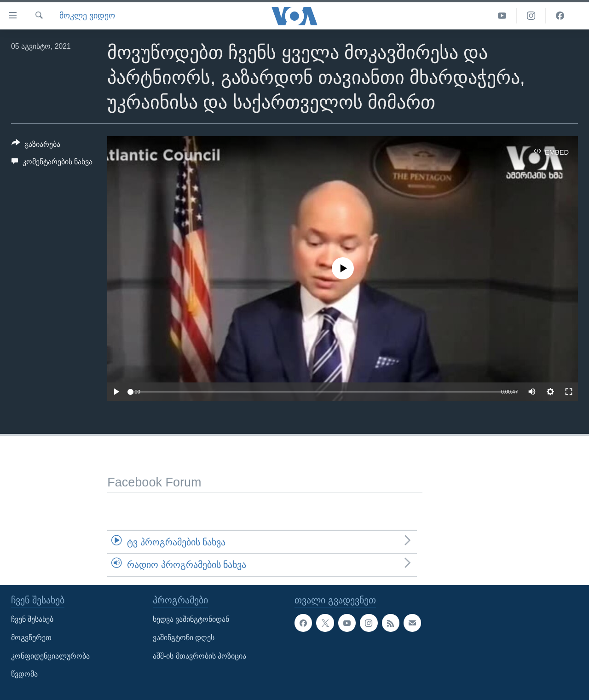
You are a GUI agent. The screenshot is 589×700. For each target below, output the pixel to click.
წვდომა (24, 674)
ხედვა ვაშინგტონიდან (191, 619)
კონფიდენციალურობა (50, 656)
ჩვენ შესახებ (32, 619)
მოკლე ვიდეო (87, 16)
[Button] (36, 146)
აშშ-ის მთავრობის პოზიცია (199, 656)
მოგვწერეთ (31, 638)
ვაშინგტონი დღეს (184, 638)
